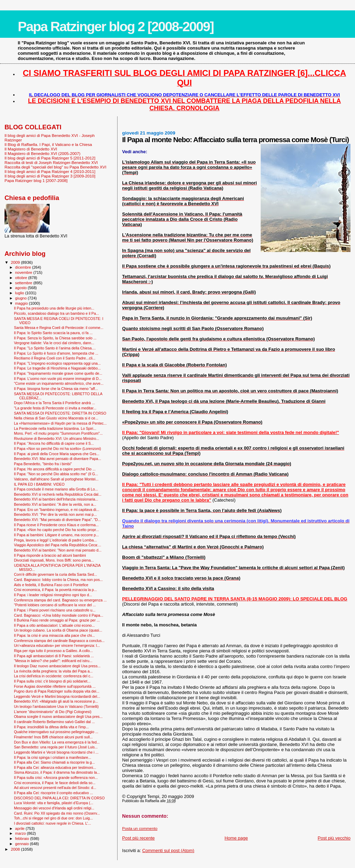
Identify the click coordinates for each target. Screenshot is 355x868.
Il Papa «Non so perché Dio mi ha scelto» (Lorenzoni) (57, 449)
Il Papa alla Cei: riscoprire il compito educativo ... (53, 793)
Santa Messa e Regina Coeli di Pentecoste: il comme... (59, 328)
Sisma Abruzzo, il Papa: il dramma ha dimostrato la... (57, 772)
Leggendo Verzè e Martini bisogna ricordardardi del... (57, 696)
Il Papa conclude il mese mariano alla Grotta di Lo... (56, 489)
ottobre (22, 278)
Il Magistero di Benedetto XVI (31, 149)
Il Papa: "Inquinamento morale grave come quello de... (58, 373)
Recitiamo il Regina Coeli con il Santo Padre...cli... (55, 358)
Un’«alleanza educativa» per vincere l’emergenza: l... (57, 645)
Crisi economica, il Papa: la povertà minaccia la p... (55, 590)
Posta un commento (140, 828)
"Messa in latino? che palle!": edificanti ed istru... (53, 661)
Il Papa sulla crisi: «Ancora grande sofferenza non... (56, 778)
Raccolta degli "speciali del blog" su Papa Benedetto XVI (55, 167)
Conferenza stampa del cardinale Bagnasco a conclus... (59, 641)
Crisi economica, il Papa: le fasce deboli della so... (55, 783)
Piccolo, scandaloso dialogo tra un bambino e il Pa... (56, 313)
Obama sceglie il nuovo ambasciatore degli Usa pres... (58, 717)
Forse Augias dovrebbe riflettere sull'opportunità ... (55, 686)
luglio (20, 293)
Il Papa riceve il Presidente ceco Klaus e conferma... (56, 525)
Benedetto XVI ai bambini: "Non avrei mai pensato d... (58, 550)
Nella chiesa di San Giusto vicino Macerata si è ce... (56, 418)
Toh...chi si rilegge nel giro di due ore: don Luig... (53, 818)
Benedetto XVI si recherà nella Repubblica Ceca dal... (58, 494)
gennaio (23, 844)
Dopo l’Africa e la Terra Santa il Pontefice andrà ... (54, 403)
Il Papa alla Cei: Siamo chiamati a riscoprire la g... (54, 762)
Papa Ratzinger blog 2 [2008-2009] (116, 27)
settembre (24, 283)
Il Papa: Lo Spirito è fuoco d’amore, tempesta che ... (56, 353)
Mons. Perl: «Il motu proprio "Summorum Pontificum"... (58, 433)
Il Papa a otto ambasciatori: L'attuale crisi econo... (54, 625)
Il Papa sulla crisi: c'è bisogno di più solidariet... (52, 681)
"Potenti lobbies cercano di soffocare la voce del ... (55, 605)
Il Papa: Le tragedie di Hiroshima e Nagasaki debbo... (57, 368)
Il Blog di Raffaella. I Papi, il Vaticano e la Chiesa (48, 144)
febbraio (23, 839)
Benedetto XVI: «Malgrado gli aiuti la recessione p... (56, 701)
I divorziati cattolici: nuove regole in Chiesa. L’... (52, 823)
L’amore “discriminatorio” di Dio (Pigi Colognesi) (53, 712)
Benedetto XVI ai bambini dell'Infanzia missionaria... (56, 499)
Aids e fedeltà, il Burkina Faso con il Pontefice (51, 585)
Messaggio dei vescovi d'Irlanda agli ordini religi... (54, 808)
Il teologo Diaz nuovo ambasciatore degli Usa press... (57, 666)
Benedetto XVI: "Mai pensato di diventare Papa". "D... (57, 520)
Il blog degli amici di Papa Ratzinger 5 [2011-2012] (50, 158)
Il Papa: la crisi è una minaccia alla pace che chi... (54, 635)
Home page (236, 838)
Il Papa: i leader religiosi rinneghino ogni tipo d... (53, 595)
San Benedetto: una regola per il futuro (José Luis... (56, 747)
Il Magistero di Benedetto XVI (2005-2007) (42, 153)
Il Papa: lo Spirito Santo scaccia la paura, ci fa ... (53, 333)
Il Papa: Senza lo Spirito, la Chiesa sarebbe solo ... (55, 338)
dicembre (24, 267)
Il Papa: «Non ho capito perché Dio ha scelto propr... (56, 530)
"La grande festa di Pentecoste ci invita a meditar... (55, 408)
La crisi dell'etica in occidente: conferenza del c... (54, 676)
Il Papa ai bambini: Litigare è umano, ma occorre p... (56, 535)
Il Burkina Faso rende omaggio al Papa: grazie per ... (57, 620)
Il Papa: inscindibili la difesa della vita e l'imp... (51, 727)
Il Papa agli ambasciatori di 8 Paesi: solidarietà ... (54, 656)
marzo (21, 833)
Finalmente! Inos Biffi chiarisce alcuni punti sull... (53, 737)
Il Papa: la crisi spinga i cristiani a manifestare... (53, 757)
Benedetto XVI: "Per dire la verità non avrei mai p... (55, 514)
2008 (16, 849)
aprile (20, 828)
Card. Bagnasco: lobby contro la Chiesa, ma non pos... (58, 580)
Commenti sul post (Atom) (168, 850)
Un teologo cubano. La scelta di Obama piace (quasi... (58, 630)
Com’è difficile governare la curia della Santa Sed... (55, 574)
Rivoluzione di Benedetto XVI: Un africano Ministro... (57, 439)
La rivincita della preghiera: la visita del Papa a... (53, 671)
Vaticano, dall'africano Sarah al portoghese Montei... (56, 479)
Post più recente (138, 838)
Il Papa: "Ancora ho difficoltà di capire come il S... (54, 443)
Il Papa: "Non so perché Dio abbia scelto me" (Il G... (56, 474)
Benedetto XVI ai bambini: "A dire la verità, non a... (55, 504)
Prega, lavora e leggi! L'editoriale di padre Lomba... (55, 540)
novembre (24, 272)
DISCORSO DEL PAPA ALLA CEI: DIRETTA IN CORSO (59, 798)
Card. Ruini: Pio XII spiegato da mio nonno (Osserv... (57, 813)
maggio (22, 303)
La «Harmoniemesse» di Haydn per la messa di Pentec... (60, 423)
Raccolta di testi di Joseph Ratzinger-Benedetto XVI (51, 162)
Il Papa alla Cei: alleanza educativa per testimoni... (55, 767)
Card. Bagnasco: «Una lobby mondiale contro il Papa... (59, 615)
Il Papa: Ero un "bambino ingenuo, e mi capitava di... (57, 510)
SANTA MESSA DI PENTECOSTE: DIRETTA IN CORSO (60, 413)
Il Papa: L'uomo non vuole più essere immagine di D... (58, 379)
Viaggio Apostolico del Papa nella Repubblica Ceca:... (58, 545)
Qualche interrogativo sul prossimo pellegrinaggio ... (56, 732)
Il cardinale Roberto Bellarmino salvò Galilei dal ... (54, 722)
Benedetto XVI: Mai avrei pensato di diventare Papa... (58, 459)
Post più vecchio (334, 838)
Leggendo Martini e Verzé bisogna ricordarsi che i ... (56, 752)
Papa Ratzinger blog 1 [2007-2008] (36, 180)
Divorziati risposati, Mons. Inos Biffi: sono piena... (54, 560)
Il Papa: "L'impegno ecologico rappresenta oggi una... (57, 363)
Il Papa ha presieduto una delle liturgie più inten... (54, 308)
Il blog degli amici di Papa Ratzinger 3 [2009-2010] (50, 176)
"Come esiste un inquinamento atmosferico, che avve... (59, 383)
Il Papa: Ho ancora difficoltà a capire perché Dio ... (55, 469)
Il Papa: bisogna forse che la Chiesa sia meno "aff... (56, 389)
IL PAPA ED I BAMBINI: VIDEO (39, 484)
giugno (22, 298)
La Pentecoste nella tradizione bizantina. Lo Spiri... (55, 428)
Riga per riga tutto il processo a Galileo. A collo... (53, 651)
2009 (16, 262)
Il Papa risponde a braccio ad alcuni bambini (50, 555)
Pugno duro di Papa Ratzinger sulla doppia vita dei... (57, 691)
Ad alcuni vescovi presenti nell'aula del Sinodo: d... (55, 788)
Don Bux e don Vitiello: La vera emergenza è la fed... (57, 742)
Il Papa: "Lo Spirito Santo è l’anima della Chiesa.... (55, 348)
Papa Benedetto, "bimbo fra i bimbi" (43, 464)
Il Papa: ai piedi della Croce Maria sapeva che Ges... (57, 454)
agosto (22, 288)
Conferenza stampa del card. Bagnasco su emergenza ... (60, 600)
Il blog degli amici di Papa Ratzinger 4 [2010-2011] (50, 171)
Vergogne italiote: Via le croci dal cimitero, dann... (54, 343)
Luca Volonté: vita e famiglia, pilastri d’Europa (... (54, 803)
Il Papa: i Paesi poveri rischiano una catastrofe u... (55, 610)
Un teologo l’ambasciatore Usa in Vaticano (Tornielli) (56, 706)
